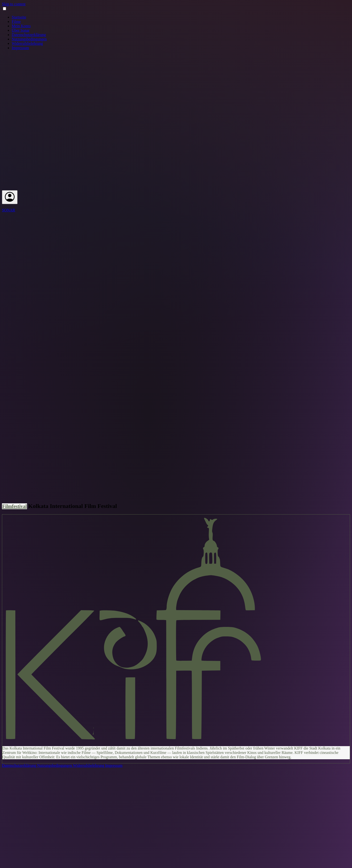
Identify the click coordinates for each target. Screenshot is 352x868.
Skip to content (14, 4)
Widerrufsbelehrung (27, 43)
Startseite (19, 17)
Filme (16, 22)
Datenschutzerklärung (29, 35)
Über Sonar (21, 30)
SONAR (9, 210)
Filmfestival (14, 506)
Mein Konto (21, 26)
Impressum (20, 48)
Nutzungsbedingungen (29, 39)
